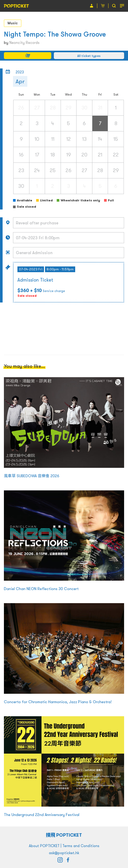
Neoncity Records (24, 43)
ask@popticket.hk (64, 853)
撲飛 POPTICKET (64, 835)
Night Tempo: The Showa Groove (55, 34)
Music (13, 23)
